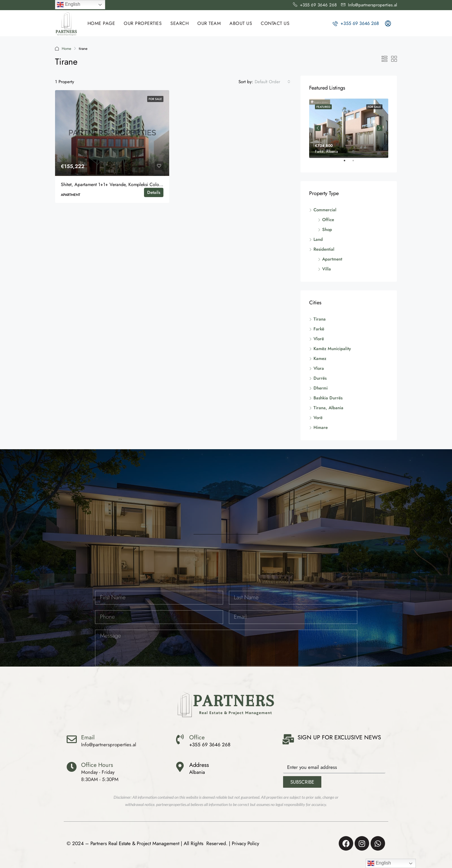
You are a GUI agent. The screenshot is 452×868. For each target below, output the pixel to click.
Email (88, 737)
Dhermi (321, 388)
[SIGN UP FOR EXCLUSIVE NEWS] (288, 739)
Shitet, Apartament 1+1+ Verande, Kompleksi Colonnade (116, 184)
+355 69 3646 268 (356, 23)
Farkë (319, 329)
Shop (327, 230)
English (69, 5)
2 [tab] (356, 163)
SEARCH (179, 23)
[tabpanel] (349, 128)
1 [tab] (347, 163)
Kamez (320, 359)
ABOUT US (241, 23)
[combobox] (273, 82)
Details (154, 192)
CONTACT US (275, 23)
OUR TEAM (209, 23)
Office (328, 220)
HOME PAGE (101, 23)
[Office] (180, 739)
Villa (327, 269)
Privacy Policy (245, 843)
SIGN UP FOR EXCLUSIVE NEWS (339, 737)
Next (380, 128)
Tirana (320, 319)
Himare (321, 427)
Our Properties (143, 23)
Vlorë (319, 339)
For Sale (155, 99)
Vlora (319, 368)
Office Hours (97, 765)
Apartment (332, 259)
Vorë (318, 418)
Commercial (325, 210)
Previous (318, 128)
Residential (324, 249)
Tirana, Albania (328, 408)
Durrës (320, 378)
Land (318, 239)
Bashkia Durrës (328, 398)
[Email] (72, 739)
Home (66, 49)
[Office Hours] (72, 767)
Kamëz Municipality (332, 349)
